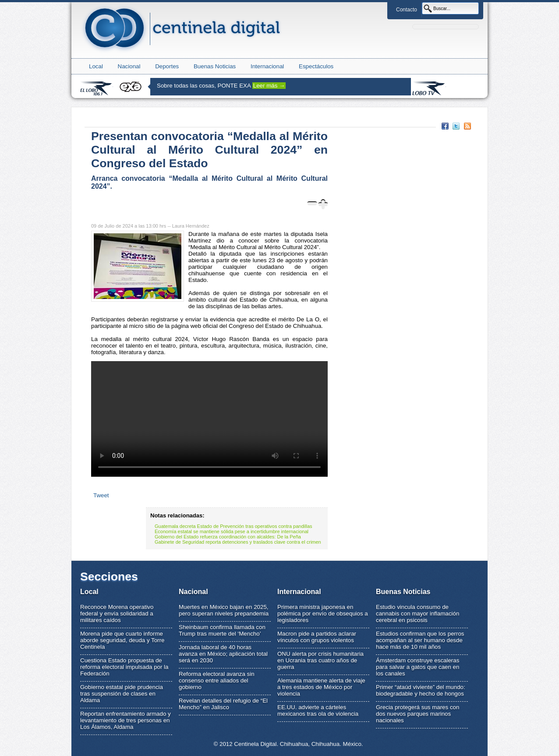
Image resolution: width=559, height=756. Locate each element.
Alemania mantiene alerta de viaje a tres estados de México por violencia (321, 687)
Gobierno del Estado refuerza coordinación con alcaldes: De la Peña (228, 537)
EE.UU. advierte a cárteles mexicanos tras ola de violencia (318, 710)
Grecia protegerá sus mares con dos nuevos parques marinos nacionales (417, 714)
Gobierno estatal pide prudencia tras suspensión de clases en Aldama (122, 694)
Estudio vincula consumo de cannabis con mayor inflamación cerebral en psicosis (417, 614)
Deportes (167, 66)
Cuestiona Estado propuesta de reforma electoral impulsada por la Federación (124, 667)
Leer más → (269, 86)
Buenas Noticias (215, 66)
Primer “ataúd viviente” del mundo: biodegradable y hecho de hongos (421, 690)
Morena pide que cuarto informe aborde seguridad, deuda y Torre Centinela (122, 640)
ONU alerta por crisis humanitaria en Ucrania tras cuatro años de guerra (320, 660)
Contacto (407, 10)
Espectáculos (316, 66)
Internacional (267, 66)
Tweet (101, 495)
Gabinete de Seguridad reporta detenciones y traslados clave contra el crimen (238, 542)
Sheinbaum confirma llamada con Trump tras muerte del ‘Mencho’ (222, 630)
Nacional (129, 66)
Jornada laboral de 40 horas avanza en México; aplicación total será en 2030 (223, 654)
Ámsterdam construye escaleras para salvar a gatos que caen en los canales (417, 667)
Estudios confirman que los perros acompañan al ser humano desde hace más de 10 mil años (420, 640)
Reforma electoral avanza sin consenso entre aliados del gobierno (217, 680)
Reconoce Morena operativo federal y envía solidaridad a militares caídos (117, 614)
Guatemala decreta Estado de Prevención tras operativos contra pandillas (234, 526)
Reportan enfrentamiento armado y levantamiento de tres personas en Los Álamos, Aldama (126, 720)
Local (96, 66)
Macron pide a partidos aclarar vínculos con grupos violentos (317, 637)
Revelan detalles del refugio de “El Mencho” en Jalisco (223, 704)
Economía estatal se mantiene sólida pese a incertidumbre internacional (232, 531)
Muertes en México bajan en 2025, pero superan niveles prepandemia (224, 610)
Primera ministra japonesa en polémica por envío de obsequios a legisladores (323, 614)
